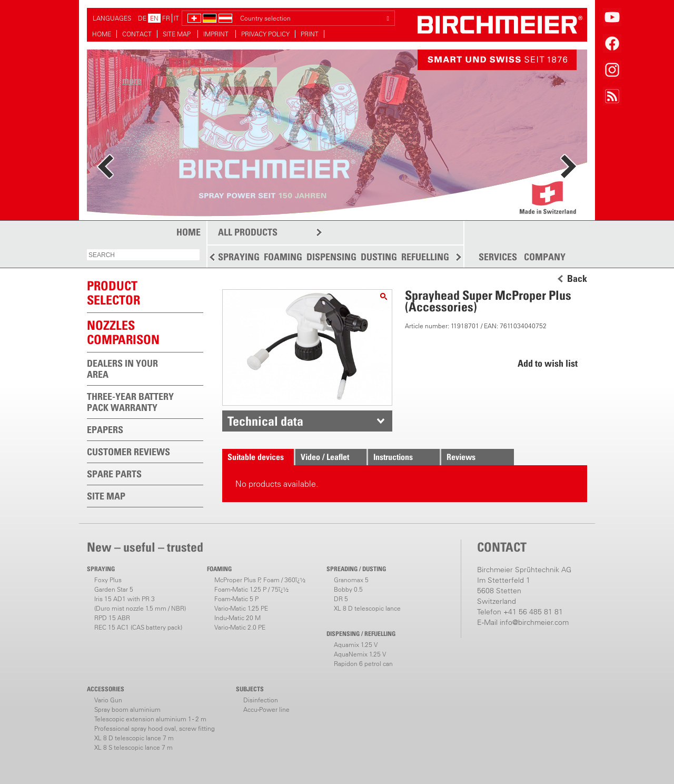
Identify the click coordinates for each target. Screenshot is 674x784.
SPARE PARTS (114, 474)
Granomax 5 (351, 580)
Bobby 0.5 (348, 589)
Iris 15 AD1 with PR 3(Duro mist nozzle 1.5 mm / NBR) (140, 604)
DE (142, 18)
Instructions (393, 457)
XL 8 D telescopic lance (367, 608)
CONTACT (137, 34)
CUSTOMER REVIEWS (128, 452)
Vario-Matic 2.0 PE (240, 627)
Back (577, 279)
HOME (102, 34)
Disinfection (261, 700)
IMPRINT (217, 34)
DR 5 (341, 599)
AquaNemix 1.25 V (360, 654)
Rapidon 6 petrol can (363, 664)
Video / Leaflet (325, 457)
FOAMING (283, 257)
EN (154, 18)
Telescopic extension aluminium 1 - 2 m (150, 719)
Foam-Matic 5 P (236, 599)
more (132, 80)
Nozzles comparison (123, 332)
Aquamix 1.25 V (356, 645)
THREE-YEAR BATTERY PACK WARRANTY (130, 402)
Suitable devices (256, 457)
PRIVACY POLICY (265, 34)
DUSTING (379, 257)
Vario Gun (108, 700)
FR (166, 18)
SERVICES (498, 257)
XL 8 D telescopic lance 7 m (134, 738)
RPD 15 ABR (112, 618)
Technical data (265, 421)
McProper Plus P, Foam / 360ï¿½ (260, 580)
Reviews (461, 457)
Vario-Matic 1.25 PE (241, 608)
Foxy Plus (108, 580)
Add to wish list (548, 363)
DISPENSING (331, 257)
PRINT (310, 34)
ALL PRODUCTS (248, 232)
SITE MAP (177, 34)
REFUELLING (425, 257)
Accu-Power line (266, 709)
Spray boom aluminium (127, 709)
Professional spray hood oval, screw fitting (155, 728)
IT (176, 18)
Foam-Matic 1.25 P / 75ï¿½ (251, 589)
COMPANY (545, 257)
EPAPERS (105, 430)
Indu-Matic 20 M (237, 618)
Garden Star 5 (114, 589)
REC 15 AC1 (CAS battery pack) (138, 627)
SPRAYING (239, 257)
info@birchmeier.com (534, 622)
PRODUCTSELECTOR (113, 293)
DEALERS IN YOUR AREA (122, 369)
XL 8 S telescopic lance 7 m (133, 747)
